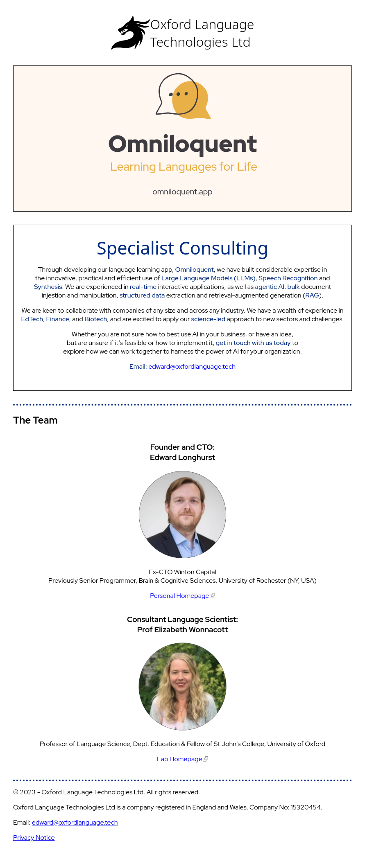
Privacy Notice (34, 838)
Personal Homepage (182, 596)
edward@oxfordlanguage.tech (75, 822)
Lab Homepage (182, 759)
